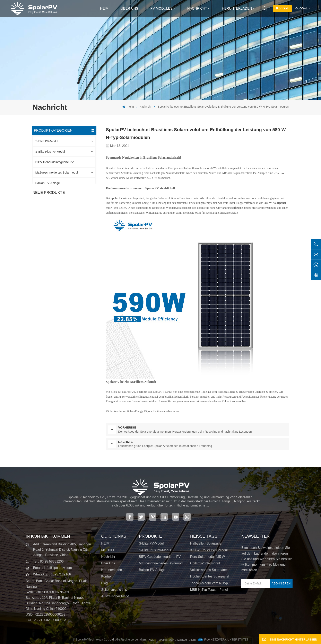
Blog (104, 583)
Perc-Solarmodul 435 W (208, 557)
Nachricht (197, 8)
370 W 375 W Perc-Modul (209, 550)
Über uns (129, 8)
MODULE (108, 550)
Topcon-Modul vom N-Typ (209, 583)
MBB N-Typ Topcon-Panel (209, 590)
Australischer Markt (115, 596)
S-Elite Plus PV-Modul (50, 152)
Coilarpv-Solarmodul (205, 563)
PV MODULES (162, 8)
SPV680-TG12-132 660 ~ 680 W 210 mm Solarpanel (73, 259)
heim (104, 8)
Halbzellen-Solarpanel (206, 543)
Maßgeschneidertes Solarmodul (57, 173)
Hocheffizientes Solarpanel (210, 576)
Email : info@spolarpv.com (52, 568)
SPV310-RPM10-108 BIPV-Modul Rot (74, 235)
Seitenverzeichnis (114, 590)
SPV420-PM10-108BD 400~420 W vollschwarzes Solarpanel (73, 211)
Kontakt (282, 8)
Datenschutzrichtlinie (177, 640)
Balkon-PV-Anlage (48, 183)
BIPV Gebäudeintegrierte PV (55, 162)
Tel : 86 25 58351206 (48, 561)
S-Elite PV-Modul (47, 141)
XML (151, 640)
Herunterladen (237, 8)
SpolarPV (116, 198)
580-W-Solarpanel (275, 203)
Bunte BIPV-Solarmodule (72, 281)
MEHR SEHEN (66, 219)
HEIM (105, 543)
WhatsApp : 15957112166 (52, 574)
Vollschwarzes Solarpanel (209, 570)
